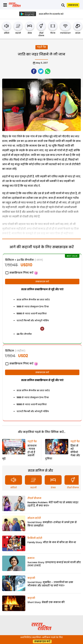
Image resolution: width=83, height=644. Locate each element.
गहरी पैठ (42, 47)
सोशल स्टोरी (34, 518)
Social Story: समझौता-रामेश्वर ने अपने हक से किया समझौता (52, 524)
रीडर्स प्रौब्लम (41, 34)
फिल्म (53, 33)
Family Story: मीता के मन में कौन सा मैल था (52, 542)
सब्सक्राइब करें (42, 282)
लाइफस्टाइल (65, 33)
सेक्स (30, 33)
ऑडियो (7, 33)
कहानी (18, 33)
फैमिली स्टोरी (35, 538)
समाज (31, 558)
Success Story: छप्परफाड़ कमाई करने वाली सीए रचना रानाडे (54, 564)
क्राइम (78, 33)
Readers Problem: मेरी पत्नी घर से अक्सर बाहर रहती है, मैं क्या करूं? (53, 504)
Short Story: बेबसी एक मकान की (46, 602)
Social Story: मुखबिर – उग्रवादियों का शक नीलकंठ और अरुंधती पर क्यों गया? (50, 584)
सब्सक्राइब (73, 5)
